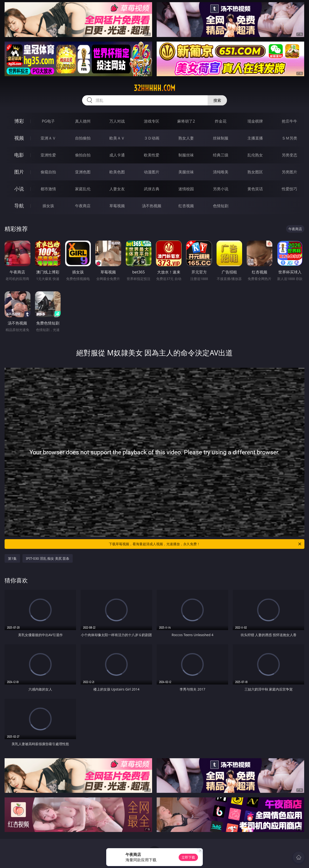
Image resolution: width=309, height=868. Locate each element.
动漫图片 (152, 172)
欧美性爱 (152, 155)
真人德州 (83, 121)
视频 (19, 138)
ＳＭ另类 (289, 138)
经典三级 (221, 155)
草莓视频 (117, 206)
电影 (19, 155)
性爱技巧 (289, 189)
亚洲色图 (83, 172)
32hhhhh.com (154, 88)
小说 (19, 189)
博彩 (19, 121)
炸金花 (221, 121)
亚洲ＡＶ (48, 138)
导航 (19, 206)
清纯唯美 (221, 172)
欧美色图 (117, 172)
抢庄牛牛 (289, 121)
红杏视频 (186, 206)
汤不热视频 (152, 206)
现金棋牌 (255, 121)
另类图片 (289, 172)
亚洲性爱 (48, 155)
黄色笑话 (255, 189)
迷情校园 (186, 189)
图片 (19, 172)
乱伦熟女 (255, 155)
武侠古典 (152, 189)
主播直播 (255, 138)
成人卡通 (117, 155)
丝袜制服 (221, 138)
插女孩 (48, 206)
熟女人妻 (186, 138)
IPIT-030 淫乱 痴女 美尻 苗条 (48, 558)
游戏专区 (152, 121)
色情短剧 (221, 206)
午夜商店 (83, 206)
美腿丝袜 (186, 172)
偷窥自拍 (48, 172)
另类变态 (289, 155)
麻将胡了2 (186, 121)
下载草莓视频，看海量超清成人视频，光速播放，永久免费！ (205, 544)
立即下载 (188, 857)
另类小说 (221, 189)
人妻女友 (117, 189)
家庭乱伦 (83, 189)
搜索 (217, 100)
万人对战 (117, 121)
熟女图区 (255, 172)
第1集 (12, 558)
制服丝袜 (186, 155)
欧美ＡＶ (117, 138)
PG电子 (48, 121)
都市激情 (48, 189)
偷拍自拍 (83, 155)
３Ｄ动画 (152, 138)
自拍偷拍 (83, 138)
